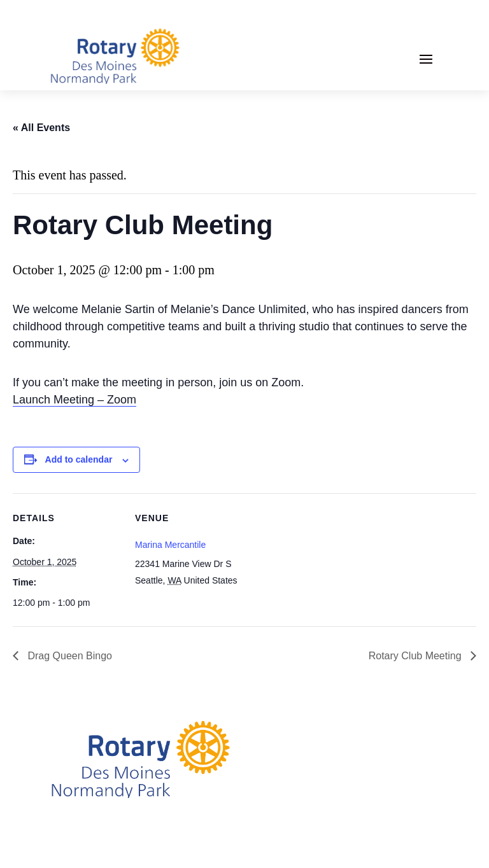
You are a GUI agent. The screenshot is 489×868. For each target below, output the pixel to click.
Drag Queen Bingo (68, 656)
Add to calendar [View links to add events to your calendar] (79, 459)
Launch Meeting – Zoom (74, 400)
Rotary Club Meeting (416, 656)
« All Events (41, 128)
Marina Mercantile (170, 545)
